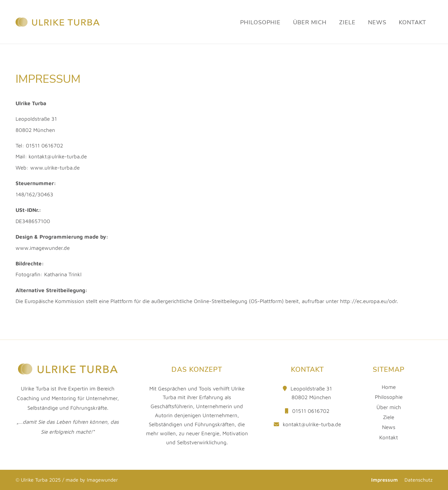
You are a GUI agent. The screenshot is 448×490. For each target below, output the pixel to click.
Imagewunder (102, 480)
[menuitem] (260, 31)
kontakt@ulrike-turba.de (312, 424)
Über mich (389, 407)
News (389, 427)
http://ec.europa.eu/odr (368, 301)
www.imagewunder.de (43, 248)
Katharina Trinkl (63, 274)
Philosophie (389, 397)
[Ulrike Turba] (58, 39)
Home (389, 387)
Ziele (389, 417)
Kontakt (389, 437)
